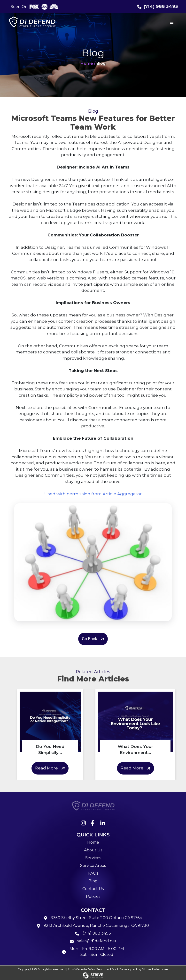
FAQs (93, 873)
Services (93, 858)
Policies (93, 896)
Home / (88, 63)
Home (93, 842)
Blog (93, 881)
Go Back (94, 639)
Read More (51, 768)
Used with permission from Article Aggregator (93, 494)
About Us (93, 850)
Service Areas (93, 866)
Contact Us (93, 889)
